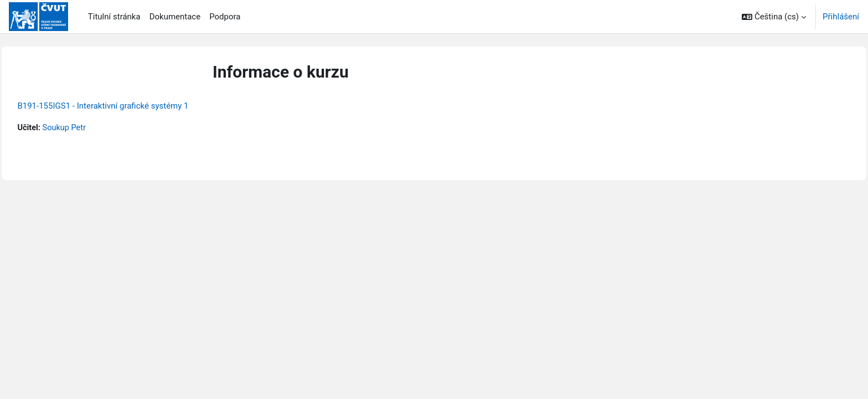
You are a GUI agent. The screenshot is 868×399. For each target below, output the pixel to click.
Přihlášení (841, 17)
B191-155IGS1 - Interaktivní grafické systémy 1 (128, 106)
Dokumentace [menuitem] (175, 17)
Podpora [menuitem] (225, 17)
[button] (774, 17)
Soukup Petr (91, 128)
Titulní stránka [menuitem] (114, 17)
